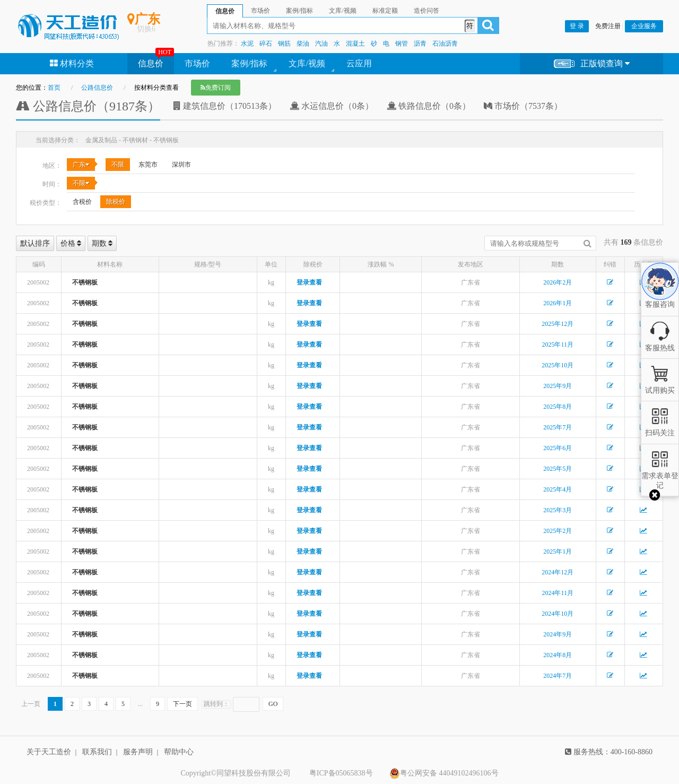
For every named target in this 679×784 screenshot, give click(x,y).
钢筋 (284, 44)
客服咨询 (660, 295)
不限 (118, 165)
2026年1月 (558, 303)
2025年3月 (558, 510)
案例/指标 (249, 63)
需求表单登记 (660, 476)
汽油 (321, 44)
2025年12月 (558, 324)
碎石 (266, 44)
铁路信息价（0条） (429, 106)
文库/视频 (307, 63)
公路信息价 (97, 88)
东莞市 (148, 165)
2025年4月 (558, 489)
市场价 (197, 63)
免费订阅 (216, 88)
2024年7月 (558, 676)
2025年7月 (558, 427)
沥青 (420, 44)
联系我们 (97, 752)
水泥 (247, 44)
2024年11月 (558, 593)
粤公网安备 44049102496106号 (444, 773)
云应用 (359, 63)
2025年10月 (558, 365)
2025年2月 (558, 531)
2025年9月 (558, 386)
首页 (54, 88)
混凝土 (355, 44)
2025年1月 (558, 552)
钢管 (402, 44)
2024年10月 (558, 614)
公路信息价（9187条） (88, 106)
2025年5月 (558, 469)
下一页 (182, 704)
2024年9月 (558, 634)
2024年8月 (558, 655)
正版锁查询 (592, 64)
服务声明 (138, 752)
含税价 (82, 202)
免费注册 (608, 26)
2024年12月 (558, 572)
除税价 (116, 202)
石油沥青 (445, 44)
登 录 (577, 26)
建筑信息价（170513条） (225, 106)
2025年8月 (558, 407)
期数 (102, 243)
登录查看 (309, 282)
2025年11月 (558, 344)
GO (273, 704)
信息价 (151, 63)
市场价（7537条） (523, 106)
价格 (71, 243)
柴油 (303, 44)
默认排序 (35, 243)
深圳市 (181, 165)
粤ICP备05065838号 (341, 773)
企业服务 (644, 26)
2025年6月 (558, 448)
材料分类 (72, 63)
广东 (81, 165)
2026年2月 (558, 282)
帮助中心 (179, 752)
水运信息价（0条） (332, 106)
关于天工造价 (49, 752)
